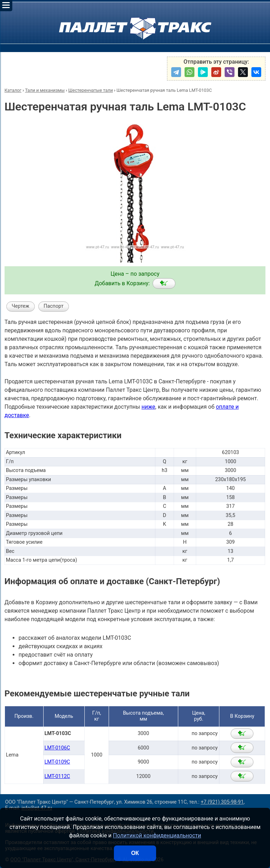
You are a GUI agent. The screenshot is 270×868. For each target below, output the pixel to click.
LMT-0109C (57, 762)
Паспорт (54, 306)
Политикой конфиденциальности (157, 835)
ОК (135, 853)
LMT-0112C (57, 776)
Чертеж (20, 306)
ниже (148, 407)
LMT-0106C (57, 748)
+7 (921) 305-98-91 (222, 802)
